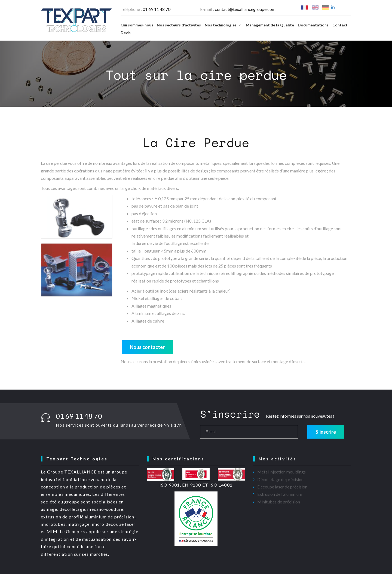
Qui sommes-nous (137, 25)
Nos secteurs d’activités (179, 25)
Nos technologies (223, 25)
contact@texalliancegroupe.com (245, 9)
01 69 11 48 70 (157, 9)
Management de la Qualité (270, 25)
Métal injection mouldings (281, 472)
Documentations (313, 25)
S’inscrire (326, 432)
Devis (126, 33)
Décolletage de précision (280, 479)
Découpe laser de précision (282, 487)
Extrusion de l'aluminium (280, 494)
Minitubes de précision (279, 502)
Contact (340, 25)
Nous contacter (147, 347)
